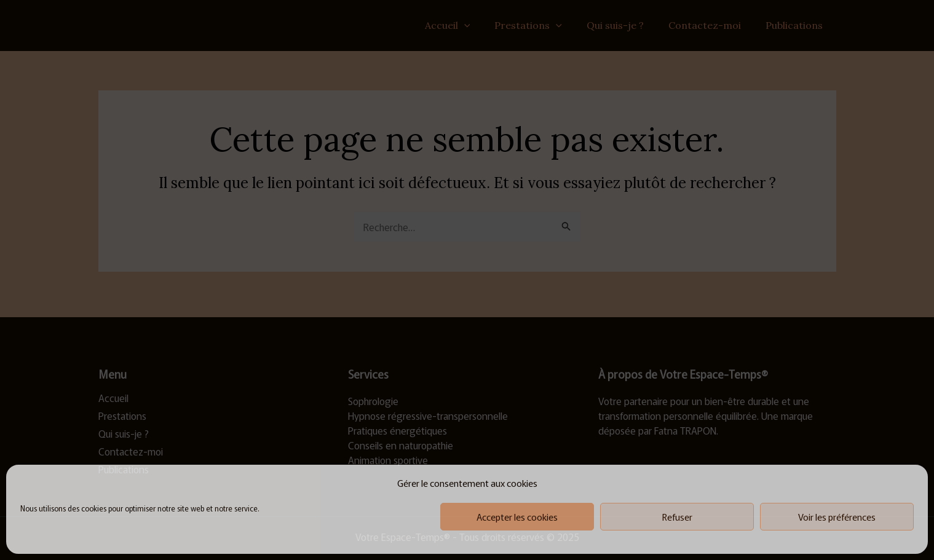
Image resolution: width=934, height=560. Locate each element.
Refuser (677, 517)
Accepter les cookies (517, 517)
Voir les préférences (837, 517)
